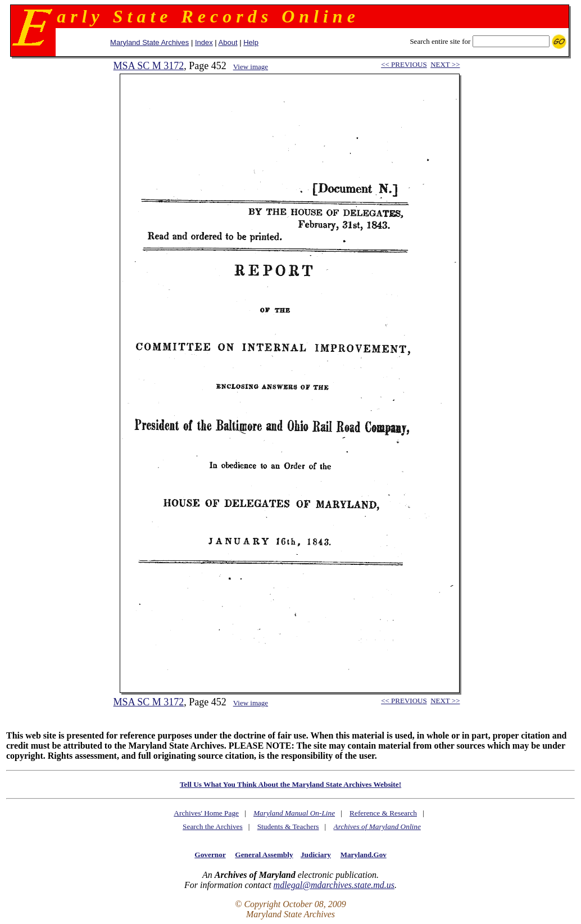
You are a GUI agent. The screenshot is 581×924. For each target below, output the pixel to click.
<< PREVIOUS (404, 64)
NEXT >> (445, 64)
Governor (210, 855)
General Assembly (264, 855)
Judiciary (316, 855)
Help (251, 42)
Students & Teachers (288, 826)
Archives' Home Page (206, 813)
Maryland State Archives (149, 42)
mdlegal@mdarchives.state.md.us (334, 885)
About (228, 42)
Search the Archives (213, 826)
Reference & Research (383, 813)
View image (251, 67)
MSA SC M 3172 (149, 66)
